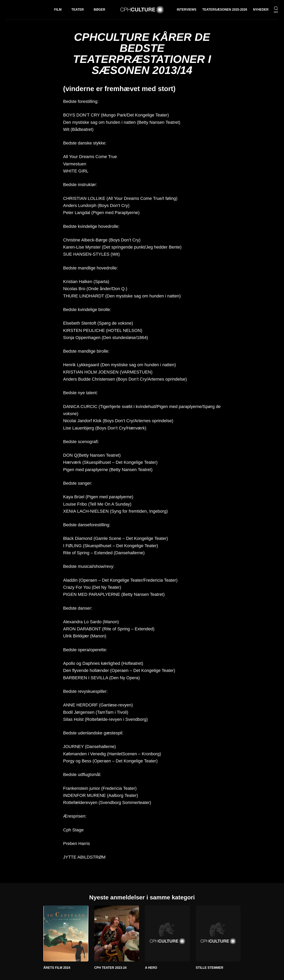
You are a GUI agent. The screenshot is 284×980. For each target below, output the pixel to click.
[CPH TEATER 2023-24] (117, 933)
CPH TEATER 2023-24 (110, 968)
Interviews (186, 10)
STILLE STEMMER (210, 968)
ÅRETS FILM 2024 (57, 968)
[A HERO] (167, 933)
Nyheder (261, 10)
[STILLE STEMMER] (218, 933)
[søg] (276, 10)
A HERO (151, 968)
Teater (78, 10)
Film (58, 10)
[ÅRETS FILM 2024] (66, 933)
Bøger (99, 10)
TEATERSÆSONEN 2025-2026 (225, 10)
